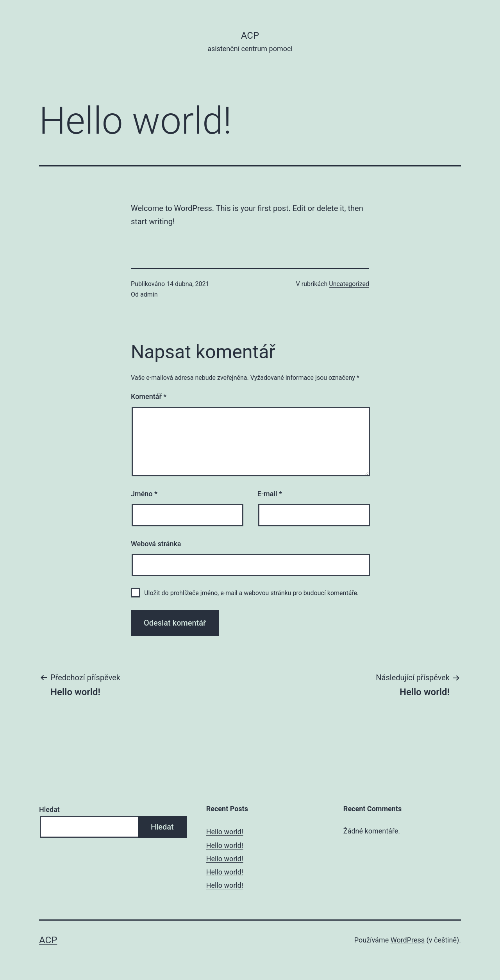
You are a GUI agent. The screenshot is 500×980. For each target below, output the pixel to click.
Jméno (144, 494)
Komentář (149, 396)
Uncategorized (349, 284)
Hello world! (225, 832)
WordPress (408, 940)
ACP (250, 36)
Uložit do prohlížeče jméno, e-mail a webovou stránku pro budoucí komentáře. (251, 593)
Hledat (49, 809)
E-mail (270, 494)
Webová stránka (156, 544)
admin (149, 294)
